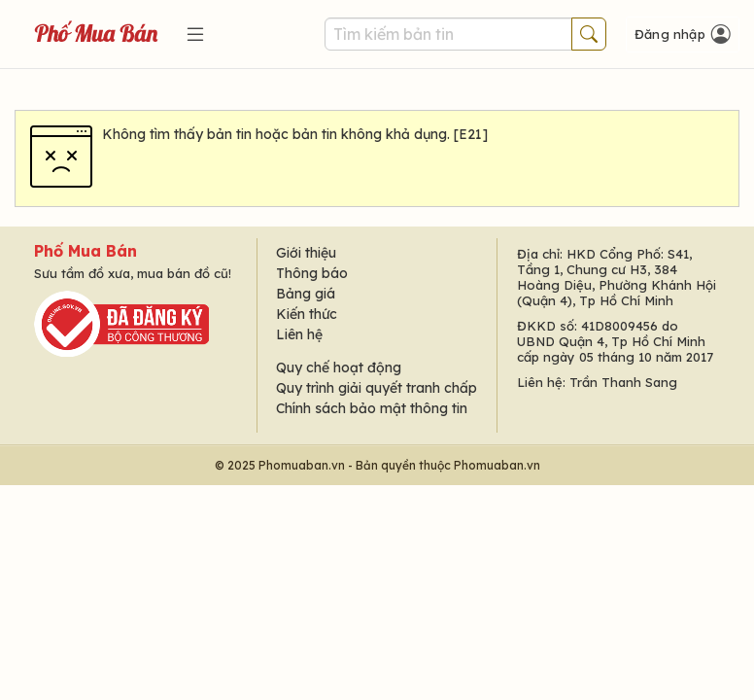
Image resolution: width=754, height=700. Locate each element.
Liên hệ (299, 334)
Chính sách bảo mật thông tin (372, 408)
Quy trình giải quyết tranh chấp (377, 388)
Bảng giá (306, 294)
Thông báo (312, 273)
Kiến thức (307, 314)
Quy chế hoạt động (339, 367)
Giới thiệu (306, 253)
